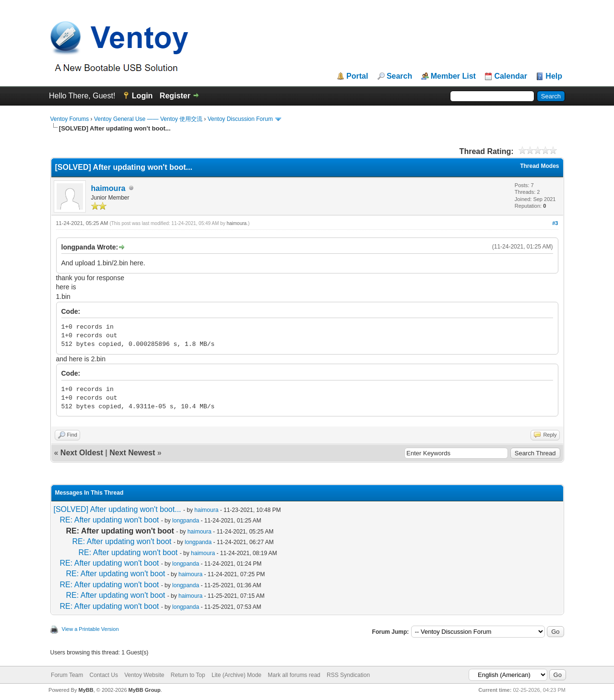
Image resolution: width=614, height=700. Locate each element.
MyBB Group (145, 690)
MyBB (86, 690)
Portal (357, 76)
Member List (453, 76)
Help (554, 76)
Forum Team (67, 675)
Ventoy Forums (70, 119)
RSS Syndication (348, 675)
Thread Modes (539, 166)
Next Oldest (82, 453)
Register (175, 96)
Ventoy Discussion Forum (240, 119)
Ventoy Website (144, 675)
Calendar (510, 76)
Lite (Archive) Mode (236, 675)
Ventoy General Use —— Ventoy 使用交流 (148, 119)
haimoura (108, 188)
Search (399, 76)
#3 (555, 223)
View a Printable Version (90, 629)
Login (142, 96)
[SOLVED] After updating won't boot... (118, 509)
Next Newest (132, 453)
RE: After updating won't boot (110, 520)
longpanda (186, 521)
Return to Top (188, 675)
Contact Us (104, 675)
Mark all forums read (294, 675)
